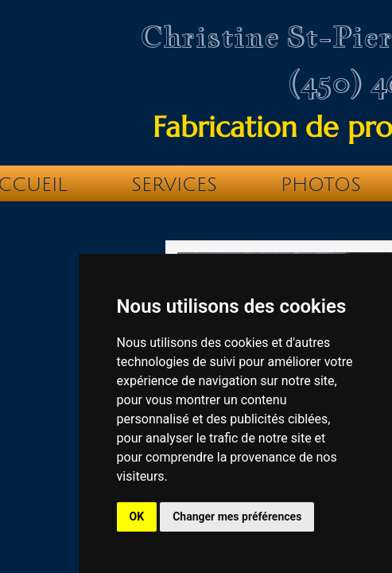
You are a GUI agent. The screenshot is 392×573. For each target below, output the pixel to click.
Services (174, 185)
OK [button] (137, 516)
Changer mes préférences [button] (237, 516)
